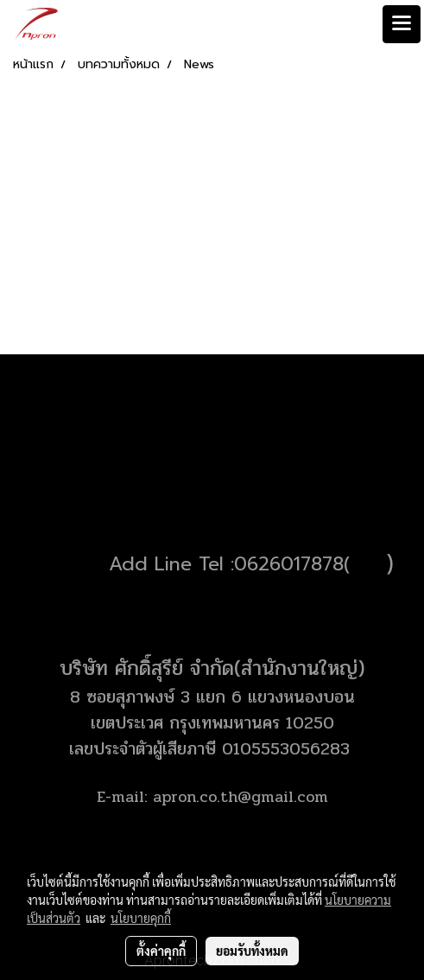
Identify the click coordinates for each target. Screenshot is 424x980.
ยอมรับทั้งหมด (252, 951)
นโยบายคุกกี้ (141, 918)
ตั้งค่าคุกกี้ (161, 951)
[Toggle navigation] (402, 24)
